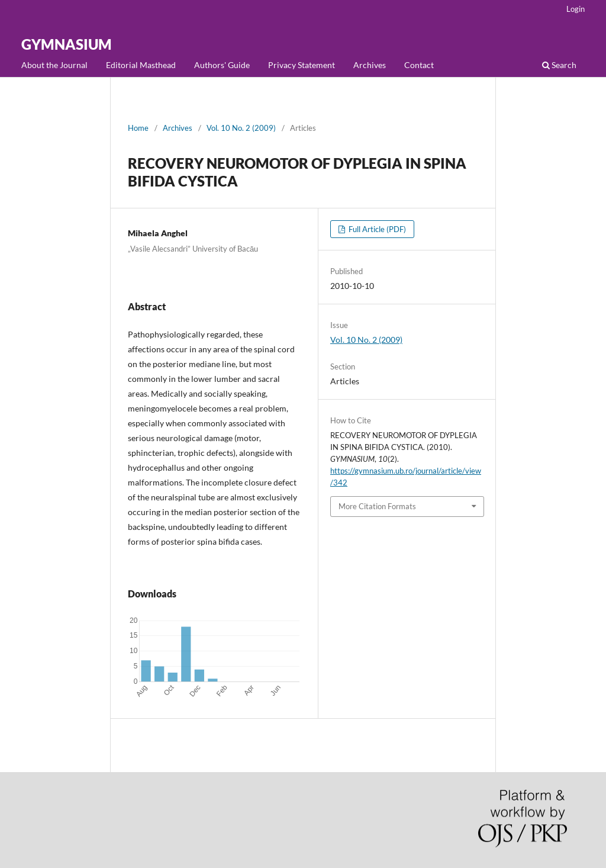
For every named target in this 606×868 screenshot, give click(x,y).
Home (138, 128)
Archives (370, 65)
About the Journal (54, 65)
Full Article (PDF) (376, 229)
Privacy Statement (302, 65)
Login (576, 9)
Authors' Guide (222, 65)
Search (559, 65)
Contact (419, 65)
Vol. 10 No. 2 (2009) (241, 128)
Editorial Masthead (141, 65)
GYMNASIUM (67, 44)
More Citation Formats (377, 506)
